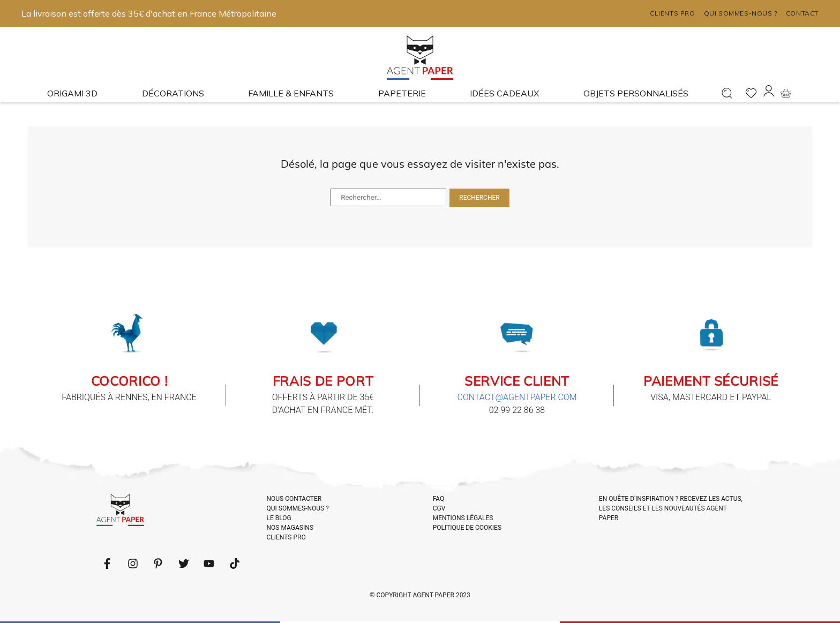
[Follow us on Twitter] (184, 564)
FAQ (439, 499)
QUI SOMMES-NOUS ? (298, 508)
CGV (439, 508)
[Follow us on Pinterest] (158, 564)
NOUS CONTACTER (294, 499)
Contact (802, 13)
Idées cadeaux (504, 93)
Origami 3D (72, 93)
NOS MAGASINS (290, 528)
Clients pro (673, 13)
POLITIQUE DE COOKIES (467, 528)
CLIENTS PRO (286, 537)
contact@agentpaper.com (517, 397)
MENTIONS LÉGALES (463, 518)
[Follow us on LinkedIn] (133, 564)
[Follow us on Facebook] (107, 564)
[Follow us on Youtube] (209, 564)
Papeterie (402, 93)
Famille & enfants (291, 93)
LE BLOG (279, 518)
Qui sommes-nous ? (741, 13)
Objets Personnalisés (636, 93)
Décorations (173, 93)
